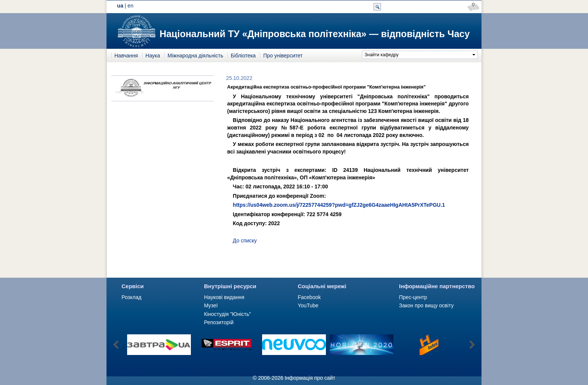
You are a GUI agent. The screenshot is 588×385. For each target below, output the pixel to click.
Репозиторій (219, 322)
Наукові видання (224, 297)
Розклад (131, 297)
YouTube (308, 305)
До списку (245, 241)
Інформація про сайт (310, 378)
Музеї (211, 305)
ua (120, 6)
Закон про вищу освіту (426, 305)
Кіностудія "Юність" (227, 314)
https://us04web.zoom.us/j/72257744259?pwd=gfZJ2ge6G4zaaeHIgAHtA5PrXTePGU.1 (339, 205)
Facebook (309, 297)
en (130, 6)
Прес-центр (413, 297)
